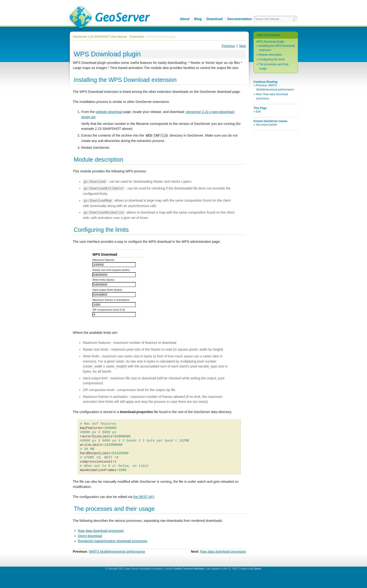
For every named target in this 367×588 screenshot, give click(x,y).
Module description (270, 55)
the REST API (144, 497)
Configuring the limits (272, 59)
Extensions (137, 37)
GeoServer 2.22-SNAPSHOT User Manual (100, 37)
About (185, 19)
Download (215, 19)
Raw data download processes (101, 531)
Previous (228, 46)
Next (242, 46)
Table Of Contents (268, 35)
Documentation (240, 19)
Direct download (90, 536)
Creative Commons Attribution (189, 569)
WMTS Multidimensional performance (117, 552)
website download (109, 112)
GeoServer (109, 18)
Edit (258, 112)
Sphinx (258, 569)
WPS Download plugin (270, 42)
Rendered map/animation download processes (113, 541)
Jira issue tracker (266, 125)
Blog (198, 19)
